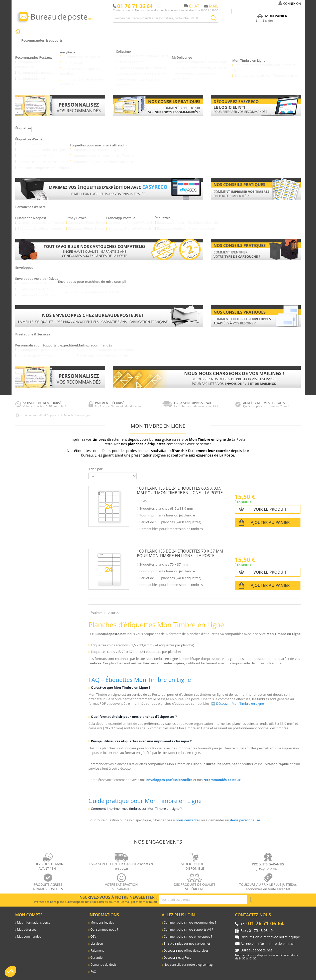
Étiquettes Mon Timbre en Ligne (42, 145)
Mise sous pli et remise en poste (104, 351)
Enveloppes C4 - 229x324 (37, 291)
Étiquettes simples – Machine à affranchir (104, 151)
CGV (93, 932)
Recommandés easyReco (81, 52)
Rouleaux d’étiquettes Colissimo (143, 69)
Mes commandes (29, 932)
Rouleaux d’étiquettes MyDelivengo (201, 63)
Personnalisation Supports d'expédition (46, 341)
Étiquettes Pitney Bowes (86, 224)
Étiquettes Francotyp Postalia (131, 224)
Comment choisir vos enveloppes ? (188, 932)
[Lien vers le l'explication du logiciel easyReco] (256, 101)
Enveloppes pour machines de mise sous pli (92, 277)
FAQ (93, 967)
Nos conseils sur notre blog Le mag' (188, 960)
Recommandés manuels (36, 68)
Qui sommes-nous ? (104, 925)
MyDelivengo (182, 53)
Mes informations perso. (34, 918)
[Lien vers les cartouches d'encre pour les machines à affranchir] (109, 245)
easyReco (68, 48)
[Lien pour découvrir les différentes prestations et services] (207, 372)
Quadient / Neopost (31, 213)
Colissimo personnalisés (36, 351)
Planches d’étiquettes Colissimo (142, 63)
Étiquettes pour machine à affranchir (99, 141)
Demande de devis (103, 960)
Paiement (97, 946)
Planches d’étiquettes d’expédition (44, 157)
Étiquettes (163, 213)
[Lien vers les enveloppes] (109, 312)
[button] (11, 971)
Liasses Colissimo (132, 57)
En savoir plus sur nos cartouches (187, 939)
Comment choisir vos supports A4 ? (188, 925)
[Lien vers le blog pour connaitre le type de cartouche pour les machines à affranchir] (256, 245)
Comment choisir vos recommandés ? (190, 918)
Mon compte (29, 911)
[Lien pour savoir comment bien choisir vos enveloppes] (256, 312)
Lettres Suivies (74, 58)
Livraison (97, 939)
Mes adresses (27, 925)
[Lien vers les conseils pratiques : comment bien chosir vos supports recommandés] (158, 101)
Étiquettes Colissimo (33, 139)
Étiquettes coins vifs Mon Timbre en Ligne (266, 71)
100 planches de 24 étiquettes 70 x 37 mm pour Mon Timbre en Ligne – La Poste (180, 549)
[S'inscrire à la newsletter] (252, 895)
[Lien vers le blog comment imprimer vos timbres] (256, 184)
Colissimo (123, 47)
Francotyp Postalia (121, 213)
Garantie (96, 953)
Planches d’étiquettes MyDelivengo (201, 57)
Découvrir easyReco (177, 953)
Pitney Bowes (76, 213)
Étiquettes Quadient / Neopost (41, 224)
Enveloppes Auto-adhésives (37, 274)
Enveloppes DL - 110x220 (37, 279)
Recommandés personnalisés (28, 60)
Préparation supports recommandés (107, 345)
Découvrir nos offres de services (186, 946)
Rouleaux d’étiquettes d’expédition (44, 163)
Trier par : (96, 464)
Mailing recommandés (95, 341)
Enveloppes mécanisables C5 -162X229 (90, 288)
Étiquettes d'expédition (34, 135)
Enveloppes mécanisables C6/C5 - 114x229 (93, 282)
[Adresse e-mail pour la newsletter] (203, 895)
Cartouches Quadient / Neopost (42, 218)
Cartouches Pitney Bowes (87, 218)
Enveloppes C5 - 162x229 (37, 285)
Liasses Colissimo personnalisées (143, 51)
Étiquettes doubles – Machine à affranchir (104, 157)
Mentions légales (102, 918)
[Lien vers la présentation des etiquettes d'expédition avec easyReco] (109, 184)
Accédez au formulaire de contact (268, 939)
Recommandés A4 (31, 74)
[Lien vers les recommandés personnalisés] (60, 101)
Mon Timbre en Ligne (249, 56)
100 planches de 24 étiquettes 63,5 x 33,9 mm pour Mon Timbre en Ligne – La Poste (180, 486)
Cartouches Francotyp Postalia (132, 218)
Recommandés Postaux (34, 53)
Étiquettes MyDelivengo (36, 151)
